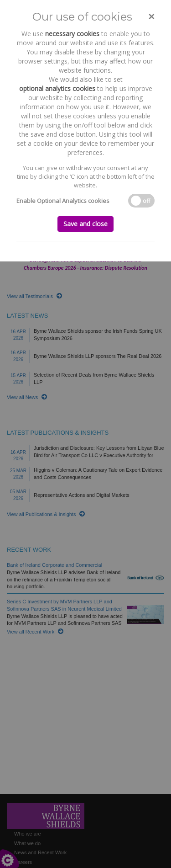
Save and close (85, 224)
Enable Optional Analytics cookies (63, 201)
